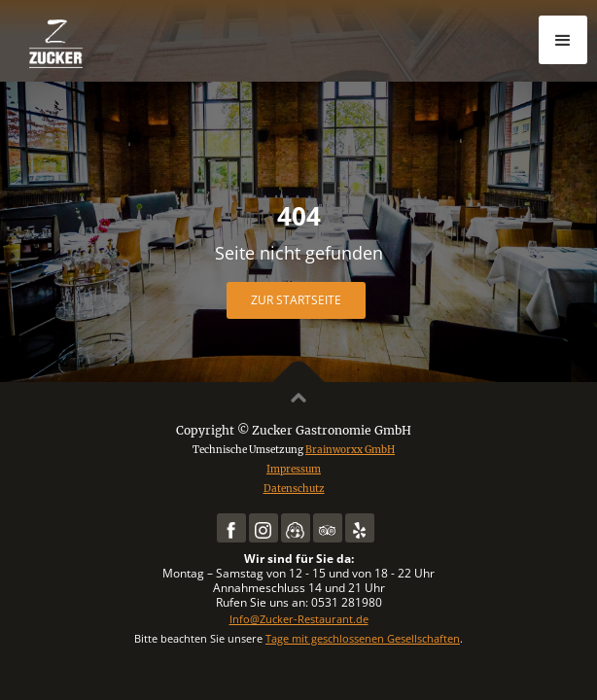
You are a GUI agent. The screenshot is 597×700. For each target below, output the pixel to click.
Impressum (294, 469)
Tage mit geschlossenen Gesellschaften (363, 638)
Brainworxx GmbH (350, 450)
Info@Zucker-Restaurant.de (299, 619)
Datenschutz (294, 489)
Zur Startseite (296, 300)
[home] (117, 43)
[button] (563, 40)
